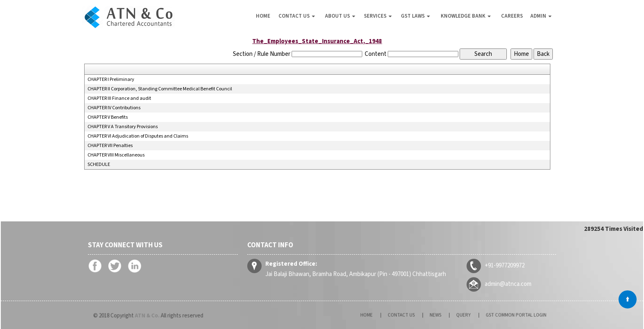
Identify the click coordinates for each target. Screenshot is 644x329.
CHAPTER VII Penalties (110, 146)
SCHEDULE (99, 165)
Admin (541, 16)
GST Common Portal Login (499, 315)
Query (459, 315)
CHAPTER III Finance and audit (119, 99)
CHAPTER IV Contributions (114, 108)
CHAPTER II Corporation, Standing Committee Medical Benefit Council (160, 89)
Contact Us (297, 16)
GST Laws (415, 16)
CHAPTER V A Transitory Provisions (123, 127)
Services (378, 16)
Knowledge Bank (466, 16)
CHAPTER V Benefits (108, 117)
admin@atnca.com (506, 284)
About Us (340, 16)
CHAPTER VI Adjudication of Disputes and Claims (138, 136)
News (438, 315)
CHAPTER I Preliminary (111, 80)
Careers (512, 16)
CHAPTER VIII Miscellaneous (116, 155)
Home (263, 16)
